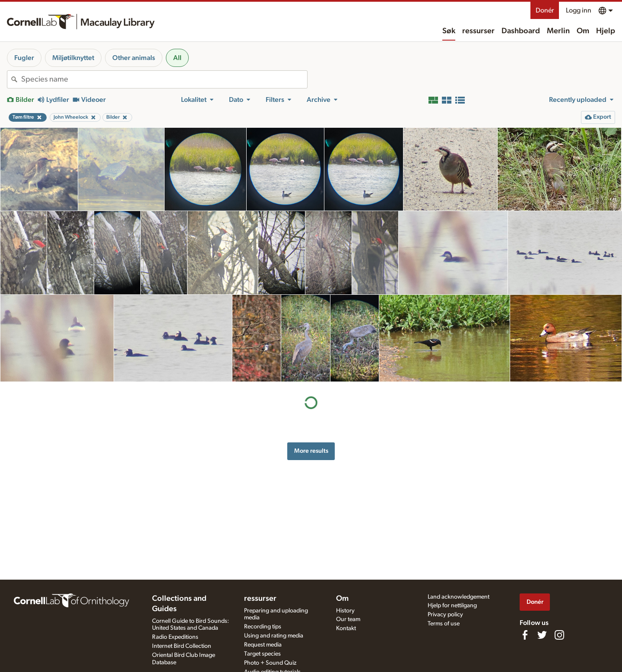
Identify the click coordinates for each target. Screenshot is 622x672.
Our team (348, 619)
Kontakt (346, 628)
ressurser (478, 31)
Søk (449, 31)
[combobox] (164, 79)
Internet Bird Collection (182, 646)
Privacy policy (445, 615)
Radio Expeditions (175, 637)
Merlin (558, 31)
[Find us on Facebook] (525, 635)
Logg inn (579, 10)
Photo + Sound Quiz (270, 663)
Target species (262, 654)
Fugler (24, 58)
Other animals (134, 58)
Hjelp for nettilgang (452, 606)
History (345, 611)
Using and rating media (274, 636)
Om (583, 31)
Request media (263, 645)
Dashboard (521, 31)
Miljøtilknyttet (73, 58)
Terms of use (444, 624)
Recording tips (263, 627)
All (177, 58)
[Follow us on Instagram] (559, 635)
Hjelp (606, 31)
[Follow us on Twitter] (542, 635)
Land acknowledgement (459, 597)
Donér (545, 10)
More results (311, 451)
